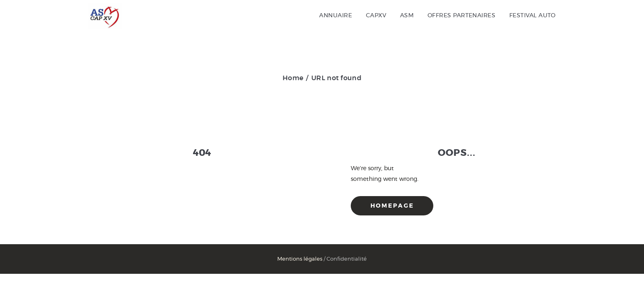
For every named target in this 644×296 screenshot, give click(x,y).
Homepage (392, 206)
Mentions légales (300, 259)
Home (293, 78)
